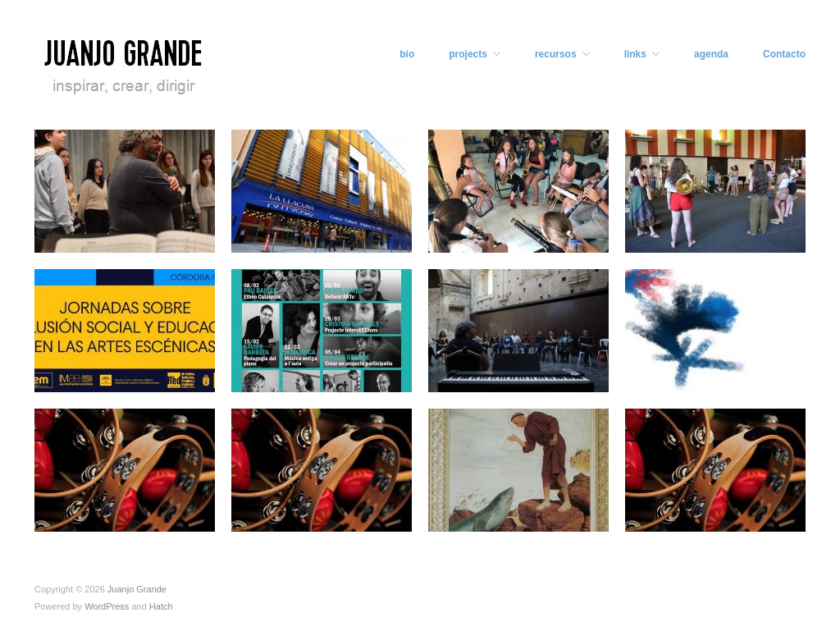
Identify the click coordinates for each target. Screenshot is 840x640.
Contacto (784, 54)
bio (407, 54)
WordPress (107, 606)
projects (468, 54)
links (635, 54)
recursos (556, 54)
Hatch (161, 606)
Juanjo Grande (137, 589)
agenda (711, 54)
